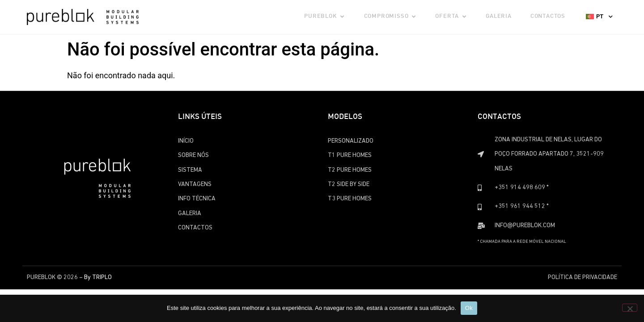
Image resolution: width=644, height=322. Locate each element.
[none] (599, 16)
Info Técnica (197, 199)
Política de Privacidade (583, 278)
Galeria (190, 214)
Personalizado (351, 141)
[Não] (630, 308)
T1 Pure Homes (350, 155)
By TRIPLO (98, 278)
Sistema (190, 170)
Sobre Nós (193, 155)
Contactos (195, 228)
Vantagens (195, 184)
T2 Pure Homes (350, 170)
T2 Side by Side (349, 184)
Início (186, 141)
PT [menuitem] (600, 16)
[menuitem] (599, 16)
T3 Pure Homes (350, 199)
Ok (469, 308)
